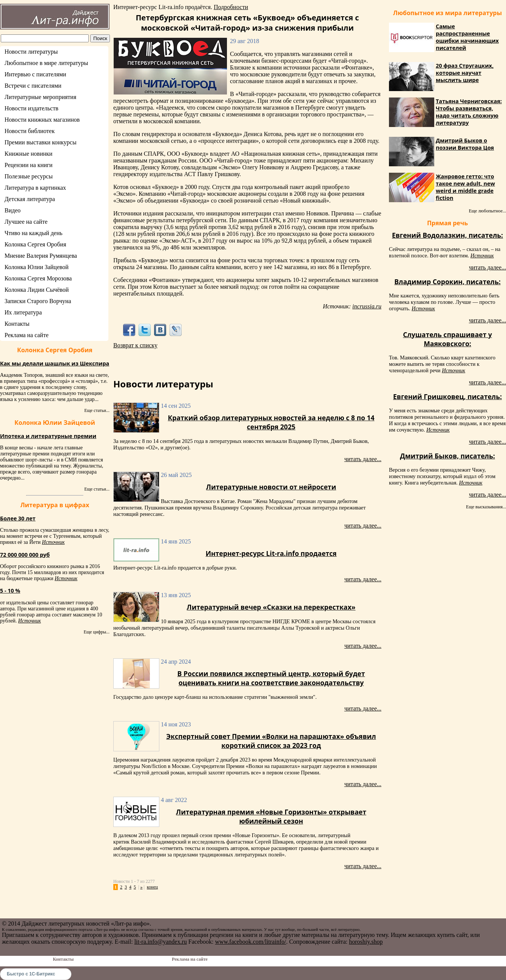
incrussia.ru (367, 306)
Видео (12, 210)
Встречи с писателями (33, 86)
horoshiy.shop (366, 942)
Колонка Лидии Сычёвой (37, 290)
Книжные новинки (29, 154)
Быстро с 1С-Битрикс (31, 974)
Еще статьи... (97, 410)
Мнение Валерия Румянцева (41, 256)
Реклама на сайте (26, 335)
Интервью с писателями (35, 74)
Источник (53, 542)
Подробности (231, 7)
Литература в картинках (35, 188)
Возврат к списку (135, 345)
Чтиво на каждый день (33, 233)
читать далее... (363, 459)
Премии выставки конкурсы (40, 142)
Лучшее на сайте (26, 222)
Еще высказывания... (486, 507)
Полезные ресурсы (29, 176)
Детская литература (30, 199)
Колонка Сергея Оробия (35, 244)
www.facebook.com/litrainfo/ (250, 942)
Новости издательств (32, 108)
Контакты (17, 324)
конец (152, 887)
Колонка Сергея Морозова (38, 278)
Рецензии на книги (29, 165)
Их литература (23, 312)
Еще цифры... (96, 632)
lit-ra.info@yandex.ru (161, 942)
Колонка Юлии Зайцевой (37, 267)
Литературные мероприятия (40, 97)
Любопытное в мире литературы (46, 63)
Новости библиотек (30, 131)
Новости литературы (31, 52)
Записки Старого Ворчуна (38, 301)
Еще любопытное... (487, 211)
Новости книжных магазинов (42, 120)
